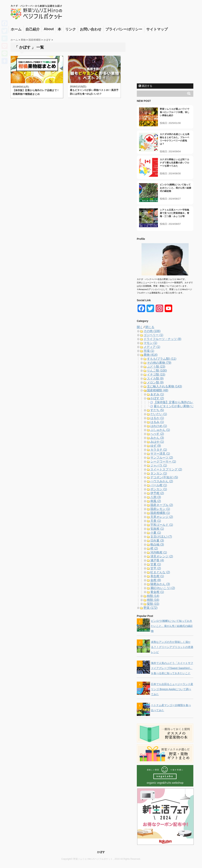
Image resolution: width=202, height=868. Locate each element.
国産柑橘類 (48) (158, 390)
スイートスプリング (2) (166, 469)
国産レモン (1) (160, 509)
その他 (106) (152, 331)
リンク (71, 29)
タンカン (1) (159, 473)
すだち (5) (157, 410)
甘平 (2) (156, 568)
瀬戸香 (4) (157, 560)
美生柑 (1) (157, 576)
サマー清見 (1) (160, 454)
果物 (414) (151, 355)
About (49, 29)
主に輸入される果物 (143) (165, 386)
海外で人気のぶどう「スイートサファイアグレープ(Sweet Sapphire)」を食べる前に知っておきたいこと (172, 668)
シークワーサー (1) (163, 461)
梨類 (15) (153, 604)
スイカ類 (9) (155, 378)
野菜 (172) (151, 608)
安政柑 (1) (157, 529)
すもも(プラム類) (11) (162, 359)
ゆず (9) (156, 446)
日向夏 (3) (157, 541)
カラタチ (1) (159, 450)
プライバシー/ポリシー (124, 29)
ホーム (16, 29)
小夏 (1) (156, 533)
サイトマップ (157, 29)
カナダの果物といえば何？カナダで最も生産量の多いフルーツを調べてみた (174, 163)
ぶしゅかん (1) (160, 430)
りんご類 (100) (157, 371)
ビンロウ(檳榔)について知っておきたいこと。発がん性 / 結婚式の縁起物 (175, 188)
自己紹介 (33, 29)
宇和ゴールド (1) (162, 525)
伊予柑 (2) (157, 493)
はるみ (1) (157, 422)
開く (140, 327)
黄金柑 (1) (157, 592)
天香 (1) (156, 521)
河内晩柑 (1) (159, 552)
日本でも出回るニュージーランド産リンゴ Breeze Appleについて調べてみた (172, 689)
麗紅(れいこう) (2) (163, 588)
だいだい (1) (159, 414)
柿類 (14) (153, 596)
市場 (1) (149, 351)
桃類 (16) (153, 600)
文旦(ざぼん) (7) (161, 537)
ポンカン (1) (159, 489)
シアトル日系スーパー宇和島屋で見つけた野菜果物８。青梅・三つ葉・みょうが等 (174, 213)
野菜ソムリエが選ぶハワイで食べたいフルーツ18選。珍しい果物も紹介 (175, 112)
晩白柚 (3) (157, 545)
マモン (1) (150, 343)
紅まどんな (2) (160, 572)
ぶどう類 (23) (156, 367)
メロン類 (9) (155, 382)
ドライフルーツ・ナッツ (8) (162, 339)
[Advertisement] (165, 58)
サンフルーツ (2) (162, 458)
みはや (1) (157, 442)
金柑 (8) (156, 580)
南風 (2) (156, 501)
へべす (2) (157, 434)
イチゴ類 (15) (156, 375)
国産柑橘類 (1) (160, 513)
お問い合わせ (91, 29)
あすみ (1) (157, 394)
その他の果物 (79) (159, 363)
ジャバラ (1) (159, 465)
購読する (145, 86)
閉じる (150, 327)
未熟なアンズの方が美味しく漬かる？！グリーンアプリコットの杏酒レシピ (172, 647)
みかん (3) (157, 438)
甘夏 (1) (156, 564)
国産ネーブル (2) (162, 505)
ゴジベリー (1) (153, 335)
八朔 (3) (156, 497)
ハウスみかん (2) (162, 481)
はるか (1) (157, 418)
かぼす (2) (157, 398)
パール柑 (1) (159, 485)
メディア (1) (152, 347)
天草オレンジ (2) (162, 517)
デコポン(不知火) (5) (164, 477)
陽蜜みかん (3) (160, 584)
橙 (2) (154, 548)
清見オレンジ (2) (162, 556)
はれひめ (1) (159, 426)
